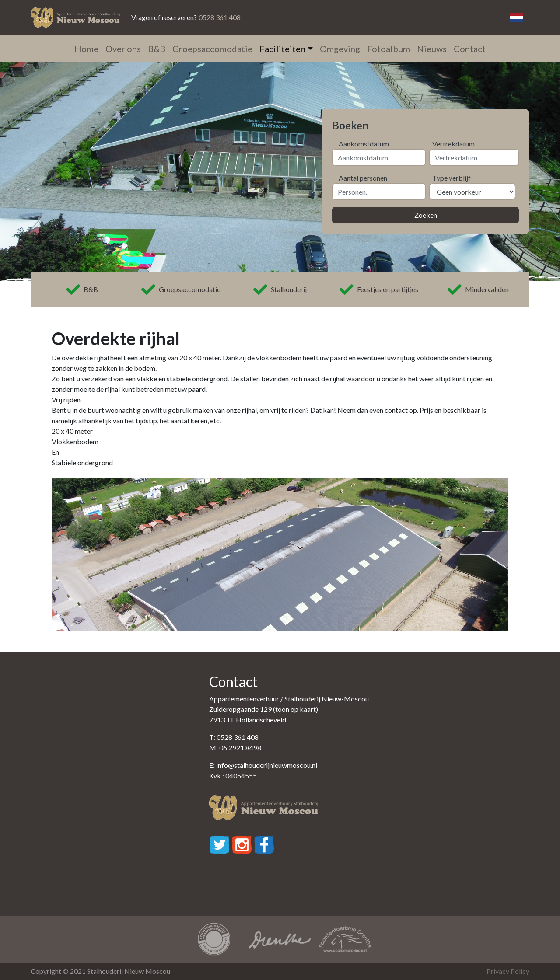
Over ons (123, 49)
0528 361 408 (220, 17)
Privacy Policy (508, 971)
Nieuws (432, 49)
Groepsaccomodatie (212, 49)
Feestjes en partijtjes (379, 289)
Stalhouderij (280, 289)
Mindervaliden (478, 289)
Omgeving (340, 49)
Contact (470, 49)
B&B (157, 49)
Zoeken (426, 215)
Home (86, 49)
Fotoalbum (388, 49)
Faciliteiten (282, 49)
